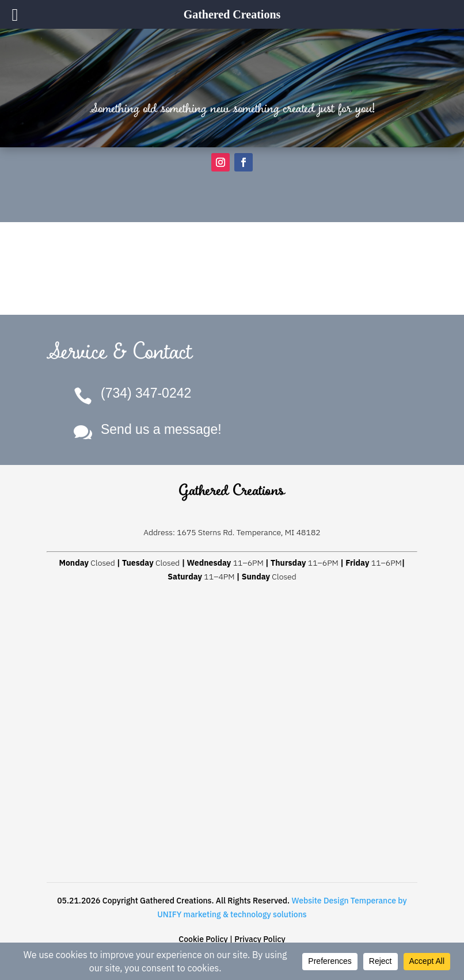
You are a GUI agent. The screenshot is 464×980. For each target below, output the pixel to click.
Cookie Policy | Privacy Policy (232, 939)
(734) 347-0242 (146, 393)
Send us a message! (161, 429)
